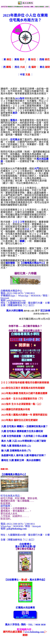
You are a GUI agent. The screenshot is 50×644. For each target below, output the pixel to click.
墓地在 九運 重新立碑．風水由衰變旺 (21, 460)
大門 (36, 169)
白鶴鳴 (19, 311)
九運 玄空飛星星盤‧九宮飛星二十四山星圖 (24, 436)
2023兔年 (20, 98)
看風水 (14, 120)
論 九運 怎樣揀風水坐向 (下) (16, 451)
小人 (27, 229)
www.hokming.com (34, 632)
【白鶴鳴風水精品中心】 (33, 263)
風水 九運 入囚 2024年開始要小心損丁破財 (24, 441)
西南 (44, 59)
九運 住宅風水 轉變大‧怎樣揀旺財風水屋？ (25, 426)
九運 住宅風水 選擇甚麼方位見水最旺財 (22, 431)
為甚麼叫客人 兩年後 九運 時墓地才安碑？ (24, 455)
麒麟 (22, 241)
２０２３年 (19, 222)
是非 (15, 113)
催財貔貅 (10, 263)
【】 (14, 474)
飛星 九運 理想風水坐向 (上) (16, 446)
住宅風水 (15, 140)
